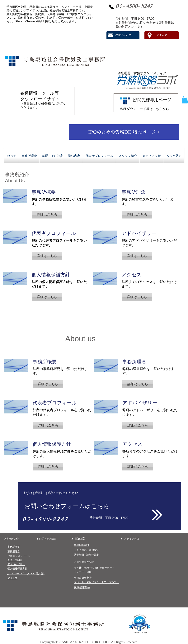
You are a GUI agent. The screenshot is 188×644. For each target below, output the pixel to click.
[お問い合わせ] (123, 35)
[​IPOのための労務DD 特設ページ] (124, 132)
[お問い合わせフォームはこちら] (100, 506)
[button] (185, 100)
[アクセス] (162, 35)
